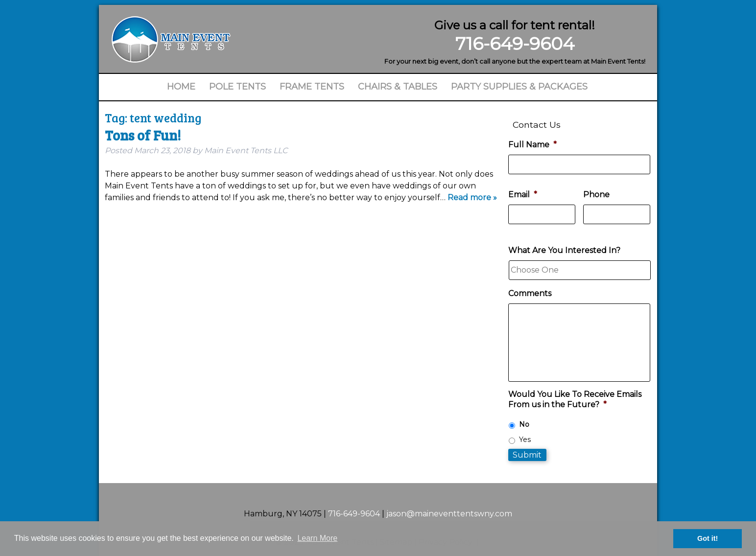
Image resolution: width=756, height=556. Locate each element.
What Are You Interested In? (564, 250)
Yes (525, 440)
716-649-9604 (515, 44)
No (524, 424)
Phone (596, 195)
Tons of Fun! (143, 135)
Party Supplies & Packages (519, 87)
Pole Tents (237, 87)
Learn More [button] (317, 538)
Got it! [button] (708, 538)
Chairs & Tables (398, 87)
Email (523, 195)
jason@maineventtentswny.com (449, 514)
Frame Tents (312, 87)
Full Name (532, 145)
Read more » (472, 197)
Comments (530, 293)
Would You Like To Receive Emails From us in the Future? (575, 399)
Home (181, 87)
